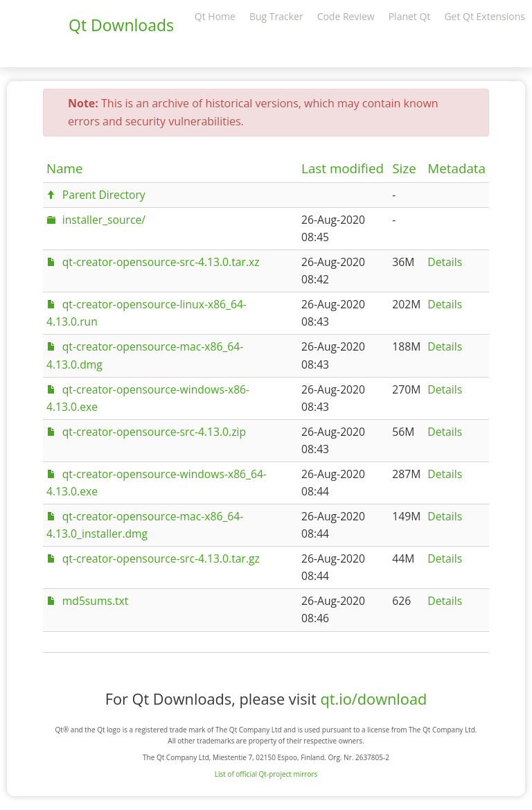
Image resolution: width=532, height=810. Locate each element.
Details (445, 262)
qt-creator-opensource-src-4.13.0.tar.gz (161, 558)
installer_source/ (104, 220)
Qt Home (215, 16)
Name (65, 168)
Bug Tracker (276, 16)
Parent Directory (104, 195)
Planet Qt (410, 16)
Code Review (346, 16)
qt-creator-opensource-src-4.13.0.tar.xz (161, 262)
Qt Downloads (121, 25)
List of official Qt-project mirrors (266, 774)
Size (404, 168)
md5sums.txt (96, 601)
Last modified (343, 168)
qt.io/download (373, 699)
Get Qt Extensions (485, 16)
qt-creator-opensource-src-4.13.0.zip (154, 432)
